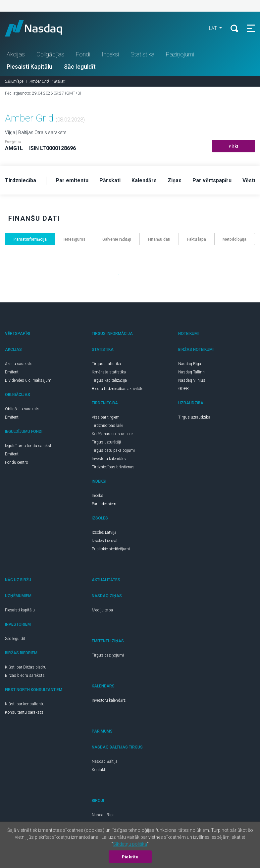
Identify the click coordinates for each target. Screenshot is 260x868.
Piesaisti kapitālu (20, 610)
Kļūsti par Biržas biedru (26, 667)
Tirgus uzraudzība (194, 417)
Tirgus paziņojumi (108, 655)
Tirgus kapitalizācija (109, 380)
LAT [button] (213, 28)
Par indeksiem (104, 504)
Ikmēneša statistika (109, 372)
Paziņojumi (180, 54)
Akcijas (16, 54)
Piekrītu (130, 857)
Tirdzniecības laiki (107, 426)
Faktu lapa (197, 239)
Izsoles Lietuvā (104, 541)
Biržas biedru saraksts (25, 675)
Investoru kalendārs (109, 459)
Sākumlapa (14, 81)
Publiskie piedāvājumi (111, 549)
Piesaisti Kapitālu (29, 67)
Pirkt (234, 146)
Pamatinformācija (30, 239)
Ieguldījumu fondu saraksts (29, 446)
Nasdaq (40, 28)
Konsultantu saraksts (24, 712)
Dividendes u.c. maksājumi (29, 380)
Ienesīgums (75, 239)
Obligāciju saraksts (22, 409)
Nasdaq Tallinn (191, 372)
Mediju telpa (102, 610)
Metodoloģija (234, 239)
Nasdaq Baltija (105, 761)
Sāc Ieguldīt (80, 67)
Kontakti (99, 770)
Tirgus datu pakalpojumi (113, 450)
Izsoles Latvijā (104, 532)
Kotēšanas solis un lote (112, 434)
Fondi (83, 54)
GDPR (183, 389)
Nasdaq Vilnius (192, 380)
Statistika (142, 54)
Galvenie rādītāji (117, 239)
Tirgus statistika (106, 364)
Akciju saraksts (19, 364)
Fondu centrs (17, 462)
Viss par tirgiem (106, 417)
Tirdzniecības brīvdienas (113, 467)
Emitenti (12, 372)
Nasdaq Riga (190, 364)
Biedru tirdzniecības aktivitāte (117, 389)
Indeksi (110, 54)
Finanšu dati (159, 239)
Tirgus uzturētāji (106, 442)
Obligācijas (50, 54)
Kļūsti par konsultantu (25, 704)
